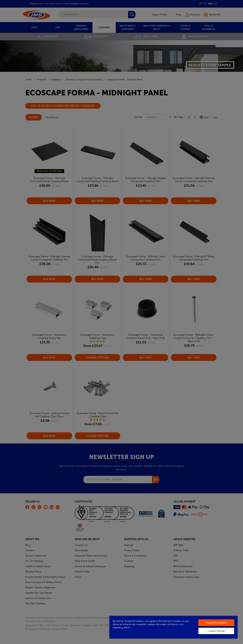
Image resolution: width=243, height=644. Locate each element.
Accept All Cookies (216, 623)
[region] (173, 627)
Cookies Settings (216, 631)
